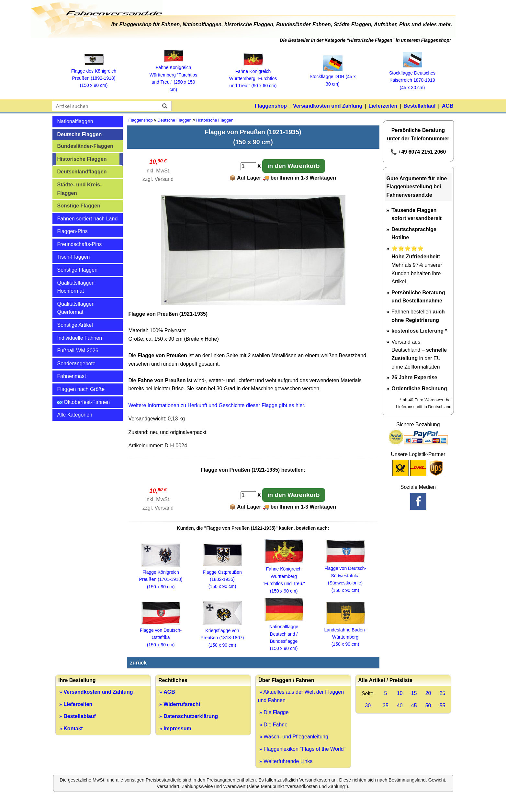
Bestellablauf (420, 106)
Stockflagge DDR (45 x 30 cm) (332, 77)
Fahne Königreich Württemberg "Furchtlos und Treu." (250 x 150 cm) (173, 75)
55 (443, 706)
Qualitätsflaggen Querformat (76, 308)
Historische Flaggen (82, 159)
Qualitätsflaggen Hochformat (76, 287)
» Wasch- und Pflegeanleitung (293, 737)
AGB (448, 106)
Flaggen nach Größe (81, 389)
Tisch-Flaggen (74, 257)
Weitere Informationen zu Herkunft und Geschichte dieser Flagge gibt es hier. (217, 405)
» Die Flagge (273, 712)
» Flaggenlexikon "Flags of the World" (302, 749)
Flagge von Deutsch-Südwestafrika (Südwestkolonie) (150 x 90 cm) (345, 576)
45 (414, 706)
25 (443, 693)
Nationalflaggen (75, 121)
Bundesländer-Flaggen (85, 146)
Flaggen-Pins (73, 231)
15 (414, 693)
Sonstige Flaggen (79, 206)
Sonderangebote (76, 364)
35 (386, 706)
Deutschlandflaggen (82, 172)
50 (428, 706)
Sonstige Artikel (75, 325)
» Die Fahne (273, 725)
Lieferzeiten (383, 106)
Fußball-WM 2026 (78, 351)
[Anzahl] (248, 166)
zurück (139, 663)
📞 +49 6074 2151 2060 (418, 152)
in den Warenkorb (293, 166)
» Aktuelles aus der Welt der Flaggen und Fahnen (301, 696)
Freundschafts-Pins (80, 244)
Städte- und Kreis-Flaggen (80, 189)
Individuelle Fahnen (80, 338)
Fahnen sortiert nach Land (88, 219)
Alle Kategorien (75, 415)
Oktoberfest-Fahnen (84, 402)
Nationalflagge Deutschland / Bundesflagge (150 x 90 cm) (284, 634)
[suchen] (165, 106)
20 (428, 693)
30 (368, 706)
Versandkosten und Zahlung (328, 106)
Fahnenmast (72, 376)
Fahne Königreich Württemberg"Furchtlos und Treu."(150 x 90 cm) (284, 576)
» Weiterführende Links (285, 761)
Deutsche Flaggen (80, 134)
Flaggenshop (271, 106)
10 (400, 693)
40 (400, 706)
